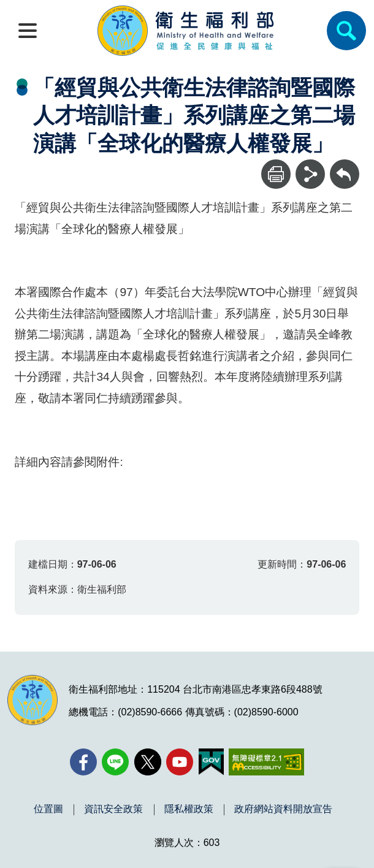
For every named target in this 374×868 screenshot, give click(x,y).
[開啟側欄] (28, 31)
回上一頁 (345, 165)
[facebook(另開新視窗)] (83, 762)
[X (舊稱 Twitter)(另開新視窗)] (148, 762)
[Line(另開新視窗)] (115, 762)
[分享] (310, 174)
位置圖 (48, 809)
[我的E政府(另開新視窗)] (211, 762)
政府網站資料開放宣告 (283, 809)
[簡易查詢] (346, 31)
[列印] (276, 174)
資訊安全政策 (113, 809)
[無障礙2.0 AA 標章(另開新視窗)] (266, 762)
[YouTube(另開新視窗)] (180, 762)
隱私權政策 (189, 809)
